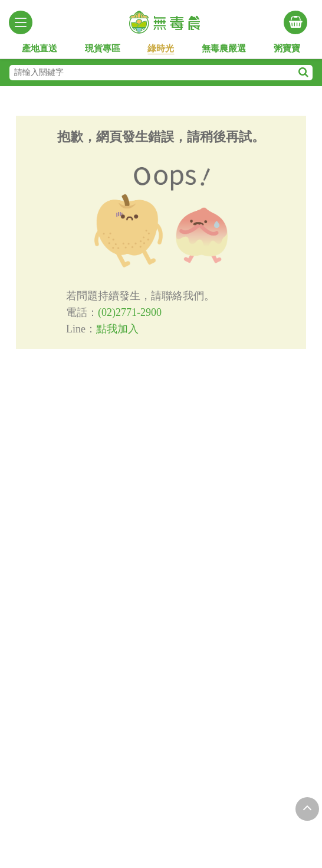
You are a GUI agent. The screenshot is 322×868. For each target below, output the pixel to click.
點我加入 (117, 329)
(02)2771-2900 (130, 312)
